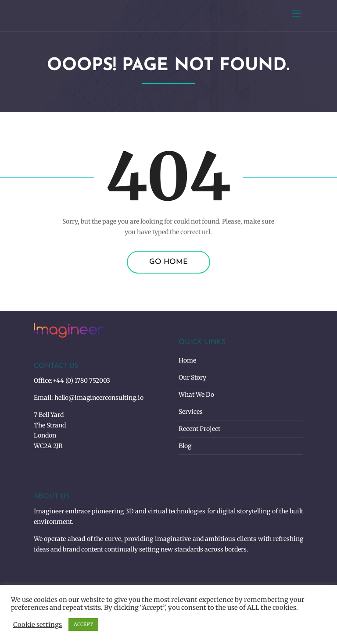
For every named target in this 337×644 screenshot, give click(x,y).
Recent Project (199, 429)
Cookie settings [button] (38, 625)
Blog (185, 446)
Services (191, 412)
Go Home (168, 262)
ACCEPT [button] (83, 624)
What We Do (196, 395)
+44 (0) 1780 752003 (81, 381)
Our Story (192, 377)
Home (187, 360)
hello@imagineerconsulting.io (99, 398)
